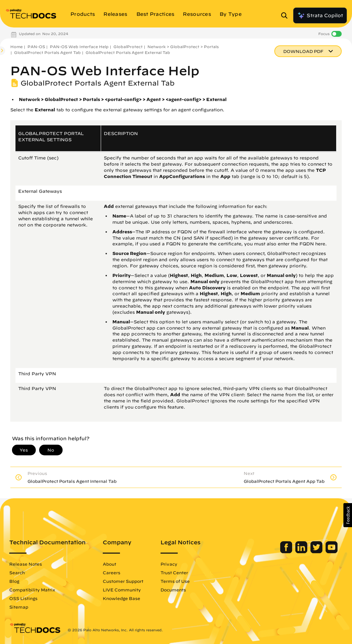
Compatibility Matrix (32, 590)
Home (16, 47)
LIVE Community (122, 590)
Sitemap (19, 607)
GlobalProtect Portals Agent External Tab (128, 52)
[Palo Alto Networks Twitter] (317, 552)
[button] (348, 515)
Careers (112, 573)
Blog (14, 581)
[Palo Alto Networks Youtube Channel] (332, 552)
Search (17, 573)
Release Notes (26, 564)
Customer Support (123, 581)
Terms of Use (175, 581)
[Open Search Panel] (286, 15)
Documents (173, 590)
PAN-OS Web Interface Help (79, 47)
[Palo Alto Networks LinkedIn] (302, 552)
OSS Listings (23, 598)
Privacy (169, 564)
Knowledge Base (122, 598)
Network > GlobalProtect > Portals (183, 47)
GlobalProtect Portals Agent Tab (47, 52)
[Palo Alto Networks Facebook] (287, 552)
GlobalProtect (128, 47)
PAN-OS (36, 47)
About (109, 564)
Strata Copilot (320, 15)
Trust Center (174, 573)
